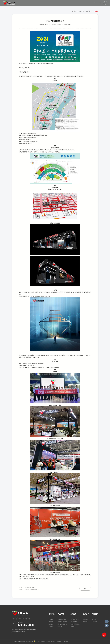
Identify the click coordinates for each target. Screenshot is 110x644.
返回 (85, 590)
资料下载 (60, 627)
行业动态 (85, 622)
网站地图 (66, 642)
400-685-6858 (26, 625)
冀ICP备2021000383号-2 (57, 642)
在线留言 (95, 622)
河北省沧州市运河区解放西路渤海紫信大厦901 (25, 629)
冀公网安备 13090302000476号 (43, 642)
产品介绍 (61, 614)
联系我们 (95, 614)
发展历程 (51, 624)
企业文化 (51, 619)
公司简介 (51, 622)
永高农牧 (52, 614)
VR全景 (72, 627)
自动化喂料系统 (62, 619)
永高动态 (89, 11)
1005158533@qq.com (20, 632)
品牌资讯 (81, 11)
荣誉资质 (51, 627)
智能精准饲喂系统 (62, 622)
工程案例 (73, 614)
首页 (74, 11)
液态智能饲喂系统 (62, 624)
